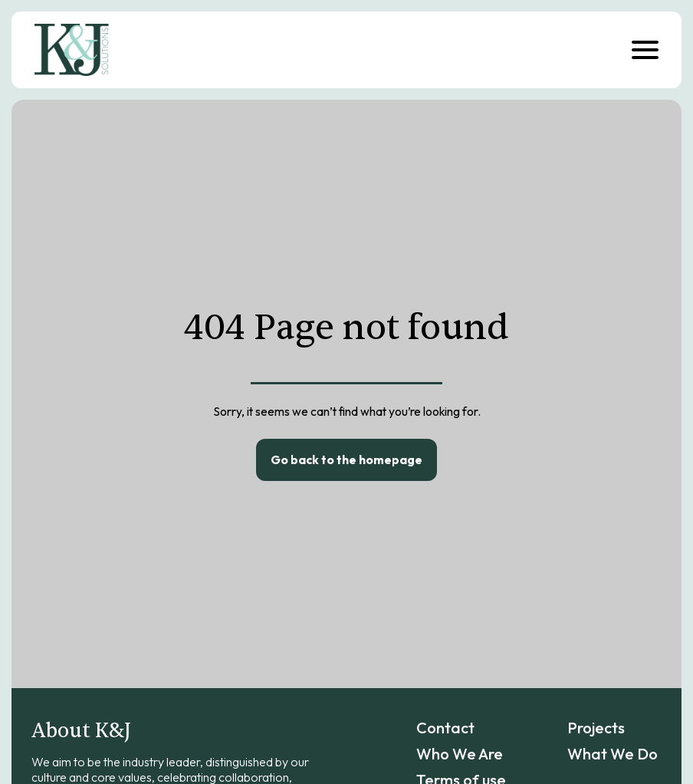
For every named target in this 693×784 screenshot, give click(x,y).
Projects (596, 728)
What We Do (613, 754)
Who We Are (460, 754)
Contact (445, 728)
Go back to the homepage (346, 460)
